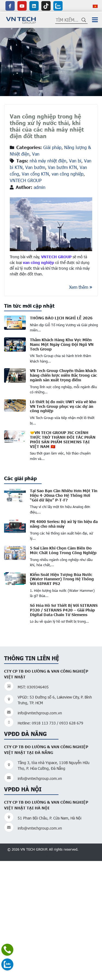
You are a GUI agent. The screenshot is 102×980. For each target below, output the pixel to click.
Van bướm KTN (62, 167)
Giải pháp (52, 147)
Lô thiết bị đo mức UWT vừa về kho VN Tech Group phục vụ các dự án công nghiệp (63, 406)
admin (40, 187)
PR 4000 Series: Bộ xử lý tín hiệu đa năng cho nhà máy (64, 524)
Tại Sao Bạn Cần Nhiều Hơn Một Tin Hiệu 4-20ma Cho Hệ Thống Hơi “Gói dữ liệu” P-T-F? (64, 495)
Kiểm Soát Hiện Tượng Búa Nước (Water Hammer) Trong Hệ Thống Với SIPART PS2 (62, 579)
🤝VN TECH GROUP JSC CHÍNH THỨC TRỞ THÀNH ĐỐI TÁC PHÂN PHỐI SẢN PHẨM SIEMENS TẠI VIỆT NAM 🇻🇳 (63, 439)
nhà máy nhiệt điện (48, 161)
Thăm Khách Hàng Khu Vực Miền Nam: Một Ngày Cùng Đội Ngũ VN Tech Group (62, 344)
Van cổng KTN (35, 174)
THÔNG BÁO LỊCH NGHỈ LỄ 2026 (61, 318)
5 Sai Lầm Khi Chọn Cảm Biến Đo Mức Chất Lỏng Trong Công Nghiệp (63, 550)
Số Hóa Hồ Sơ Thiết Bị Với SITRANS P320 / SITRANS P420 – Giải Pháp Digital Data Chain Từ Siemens (64, 610)
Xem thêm (81, 287)
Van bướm (35, 167)
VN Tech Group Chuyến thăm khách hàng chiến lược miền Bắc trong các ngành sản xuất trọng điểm (63, 375)
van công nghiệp (68, 174)
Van (36, 154)
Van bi (75, 161)
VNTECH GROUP (26, 180)
